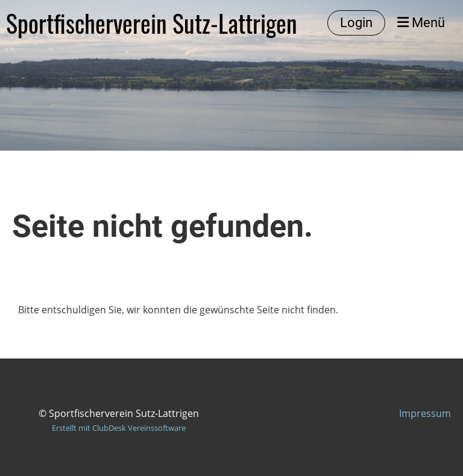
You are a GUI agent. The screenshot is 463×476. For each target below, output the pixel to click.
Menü (421, 23)
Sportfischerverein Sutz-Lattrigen (152, 23)
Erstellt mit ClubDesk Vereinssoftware (119, 428)
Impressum (425, 413)
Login (356, 23)
